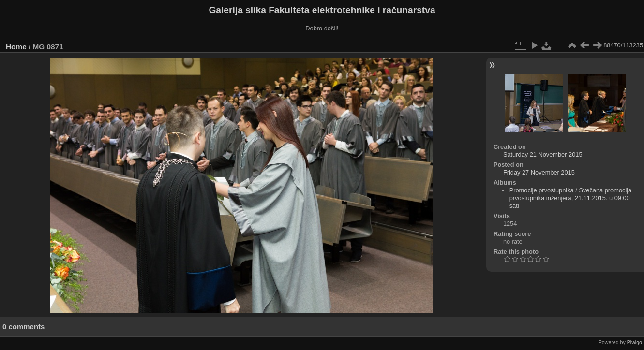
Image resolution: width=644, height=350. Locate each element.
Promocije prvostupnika (542, 190)
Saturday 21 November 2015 (543, 154)
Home (16, 47)
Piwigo (635, 342)
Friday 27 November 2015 (539, 172)
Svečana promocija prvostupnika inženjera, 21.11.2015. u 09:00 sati (571, 198)
